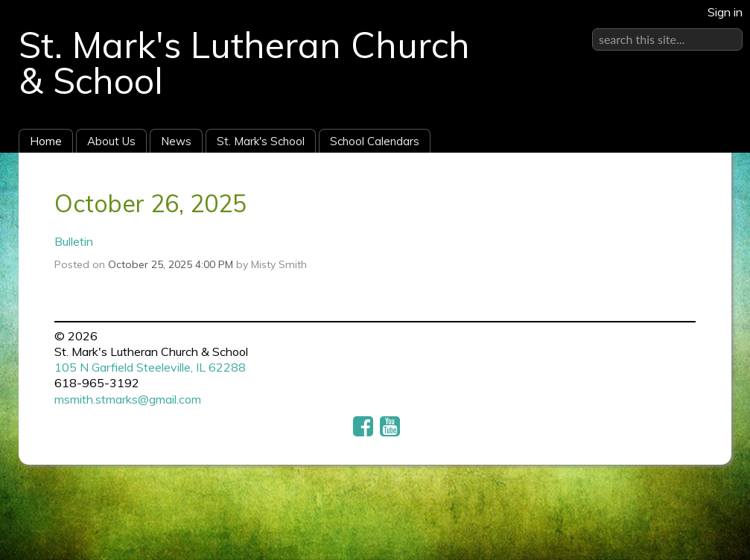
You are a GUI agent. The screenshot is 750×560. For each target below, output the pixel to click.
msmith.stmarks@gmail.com (128, 399)
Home (46, 141)
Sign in (725, 12)
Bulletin (74, 241)
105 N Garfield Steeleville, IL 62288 (150, 367)
